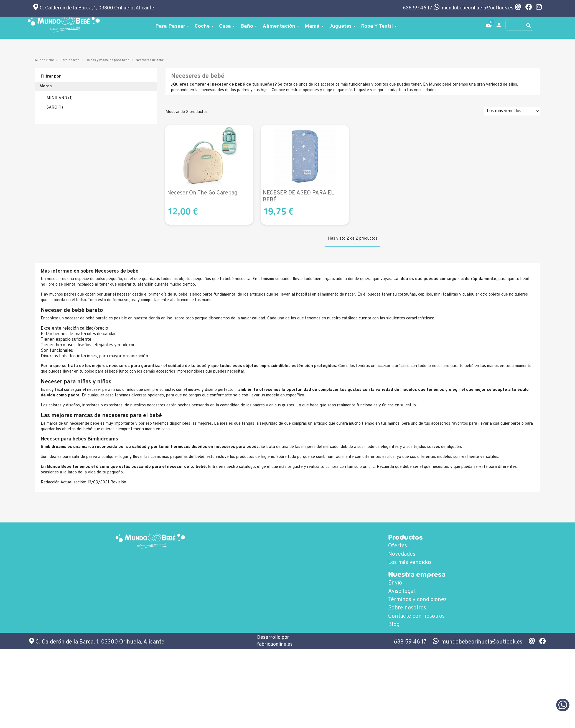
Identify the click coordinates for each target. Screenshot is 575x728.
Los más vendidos (410, 563)
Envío (395, 583)
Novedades (402, 554)
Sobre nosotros (407, 608)
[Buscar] (520, 25)
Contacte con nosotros (416, 616)
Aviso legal (402, 591)
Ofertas (398, 546)
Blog (394, 625)
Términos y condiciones (417, 600)
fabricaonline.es (275, 644)
